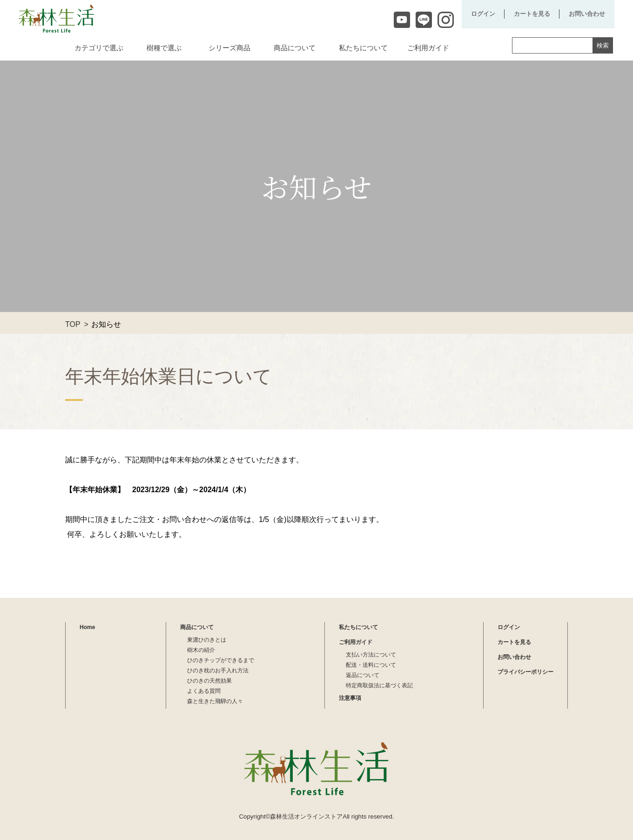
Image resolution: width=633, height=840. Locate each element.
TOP (73, 324)
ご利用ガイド (356, 642)
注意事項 (350, 698)
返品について (363, 675)
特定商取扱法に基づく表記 (379, 685)
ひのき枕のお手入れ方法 (218, 671)
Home (87, 627)
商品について (197, 627)
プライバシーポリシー (525, 672)
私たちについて (358, 627)
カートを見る (532, 14)
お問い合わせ (587, 14)
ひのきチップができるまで (221, 660)
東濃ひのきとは (207, 640)
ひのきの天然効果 (209, 681)
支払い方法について (371, 655)
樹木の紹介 (201, 650)
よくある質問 (204, 691)
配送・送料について (371, 665)
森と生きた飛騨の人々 (215, 701)
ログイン (483, 14)
